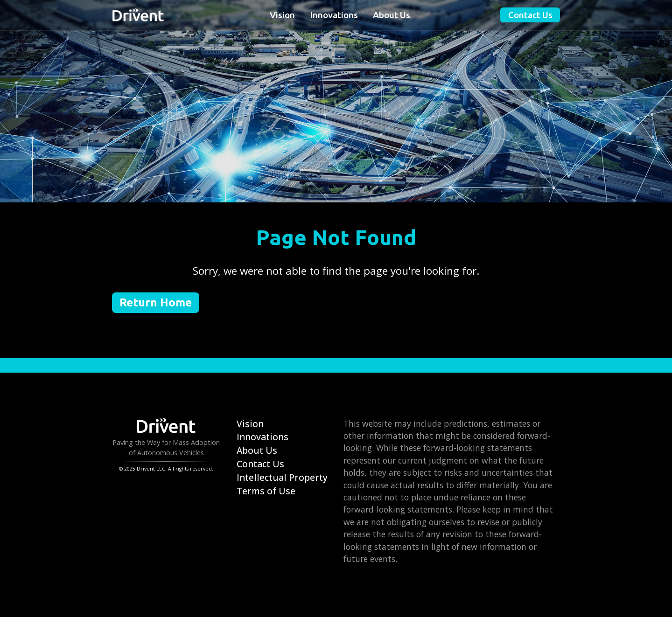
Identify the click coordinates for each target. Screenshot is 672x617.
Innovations (334, 15)
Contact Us (530, 15)
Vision (282, 15)
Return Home (156, 302)
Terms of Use (266, 491)
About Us (392, 15)
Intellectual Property (282, 477)
